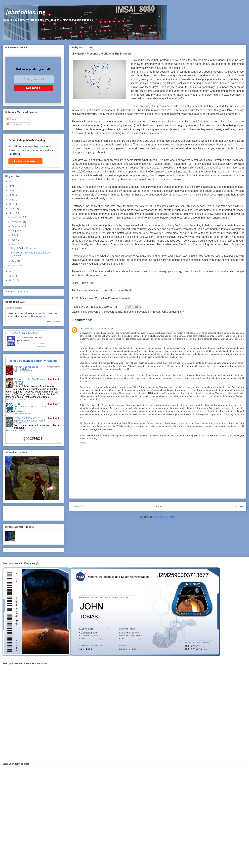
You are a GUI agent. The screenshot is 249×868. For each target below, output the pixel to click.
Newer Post (78, 506)
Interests (129, 312)
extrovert (109, 312)
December (17, 217)
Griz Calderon (21, 384)
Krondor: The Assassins (26, 367)
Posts (12, 119)
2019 (12, 204)
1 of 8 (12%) (39, 343)
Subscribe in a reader (17, 292)
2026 (12, 181)
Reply (82, 443)
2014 (12, 276)
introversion (142, 312)
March (15, 266)
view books (41, 347)
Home (158, 506)
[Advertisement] (25, 512)
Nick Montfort (21, 411)
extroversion (95, 312)
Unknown (85, 328)
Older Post (238, 506)
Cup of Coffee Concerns (24, 248)
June (14, 240)
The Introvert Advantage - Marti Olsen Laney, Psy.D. (102, 291)
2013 (12, 280)
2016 (12, 213)
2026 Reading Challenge (26, 333)
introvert (155, 312)
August (16, 231)
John (164, 312)
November (17, 222)
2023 (12, 191)
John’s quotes (15, 308)
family (119, 312)
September (18, 226)
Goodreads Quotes (53, 322)
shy (182, 312)
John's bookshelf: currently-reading (33, 361)
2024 (12, 186)
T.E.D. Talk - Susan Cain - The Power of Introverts (101, 298)
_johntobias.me (24, 13)
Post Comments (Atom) (164, 517)
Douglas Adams (39, 316)
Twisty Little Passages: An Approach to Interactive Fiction (29, 419)
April (14, 261)
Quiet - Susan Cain (83, 283)
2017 (12, 209)
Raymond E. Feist (22, 369)
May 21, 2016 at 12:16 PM (103, 328)
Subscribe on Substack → (25, 161)
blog (83, 312)
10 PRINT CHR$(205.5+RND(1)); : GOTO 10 (30, 407)
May (14, 244)
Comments (14, 124)
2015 (12, 271)
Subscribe (33, 88)
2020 (12, 200)
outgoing (174, 312)
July (14, 235)
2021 (12, 195)
